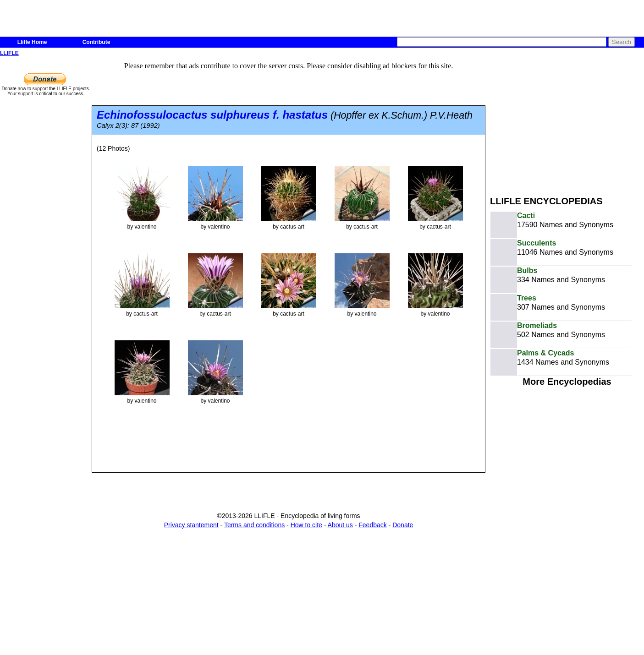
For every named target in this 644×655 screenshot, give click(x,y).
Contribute (96, 42)
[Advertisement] (567, 123)
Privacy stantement (191, 525)
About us (340, 525)
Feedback (372, 525)
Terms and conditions (254, 525)
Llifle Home (32, 42)
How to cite (306, 525)
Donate (403, 525)
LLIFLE (9, 53)
